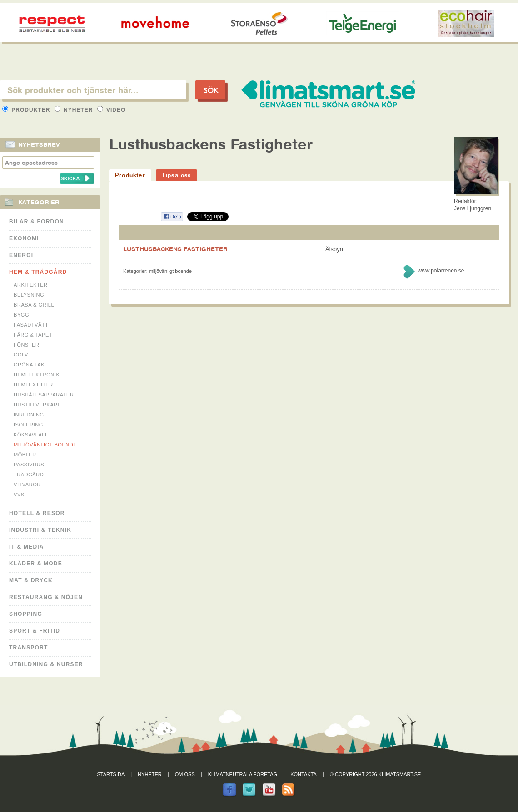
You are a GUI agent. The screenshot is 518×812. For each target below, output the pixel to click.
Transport (28, 648)
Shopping (26, 614)
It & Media (27, 547)
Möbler (25, 455)
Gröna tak (29, 365)
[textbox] (93, 90)
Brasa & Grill (34, 305)
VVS (19, 495)
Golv (21, 355)
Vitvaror (27, 485)
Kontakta (304, 774)
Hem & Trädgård (38, 272)
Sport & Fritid (35, 631)
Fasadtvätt (31, 325)
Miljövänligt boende (45, 445)
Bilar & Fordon (37, 222)
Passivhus (29, 465)
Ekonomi (24, 238)
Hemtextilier (33, 385)
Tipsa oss (177, 175)
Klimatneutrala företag (243, 774)
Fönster (26, 345)
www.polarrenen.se (441, 271)
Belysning (29, 295)
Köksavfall (31, 435)
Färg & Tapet (33, 335)
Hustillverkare (37, 405)
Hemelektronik (37, 375)
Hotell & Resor (37, 513)
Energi (21, 255)
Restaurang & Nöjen (46, 597)
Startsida (111, 774)
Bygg (21, 315)
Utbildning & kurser (46, 664)
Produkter (27, 110)
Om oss (185, 774)
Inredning (29, 415)
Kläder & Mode (36, 564)
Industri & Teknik (40, 530)
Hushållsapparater (44, 395)
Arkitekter (31, 285)
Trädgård (29, 475)
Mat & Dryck (31, 580)
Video (112, 110)
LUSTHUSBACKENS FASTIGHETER (175, 249)
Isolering (28, 425)
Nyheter (75, 110)
